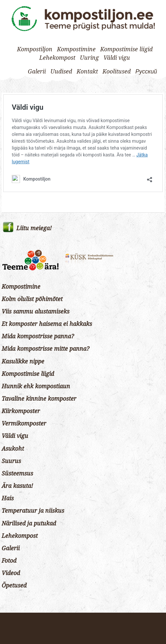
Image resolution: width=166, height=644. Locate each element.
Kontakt (87, 72)
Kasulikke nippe (23, 362)
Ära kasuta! (17, 486)
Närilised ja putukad (29, 523)
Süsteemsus (17, 474)
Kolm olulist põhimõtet (32, 299)
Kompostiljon (35, 49)
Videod (11, 573)
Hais (8, 498)
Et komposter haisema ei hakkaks (47, 324)
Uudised (61, 72)
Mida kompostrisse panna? (38, 336)
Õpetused (14, 586)
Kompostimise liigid (126, 49)
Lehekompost (57, 58)
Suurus (11, 461)
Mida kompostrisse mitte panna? (46, 349)
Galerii (37, 72)
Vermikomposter (24, 424)
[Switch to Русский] (146, 72)
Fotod (9, 561)
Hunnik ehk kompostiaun (36, 386)
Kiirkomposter (21, 411)
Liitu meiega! (34, 228)
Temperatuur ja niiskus (33, 511)
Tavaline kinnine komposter (39, 399)
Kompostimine (76, 49)
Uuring (89, 58)
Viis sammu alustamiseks (36, 312)
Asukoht (13, 449)
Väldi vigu (117, 58)
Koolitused (117, 72)
